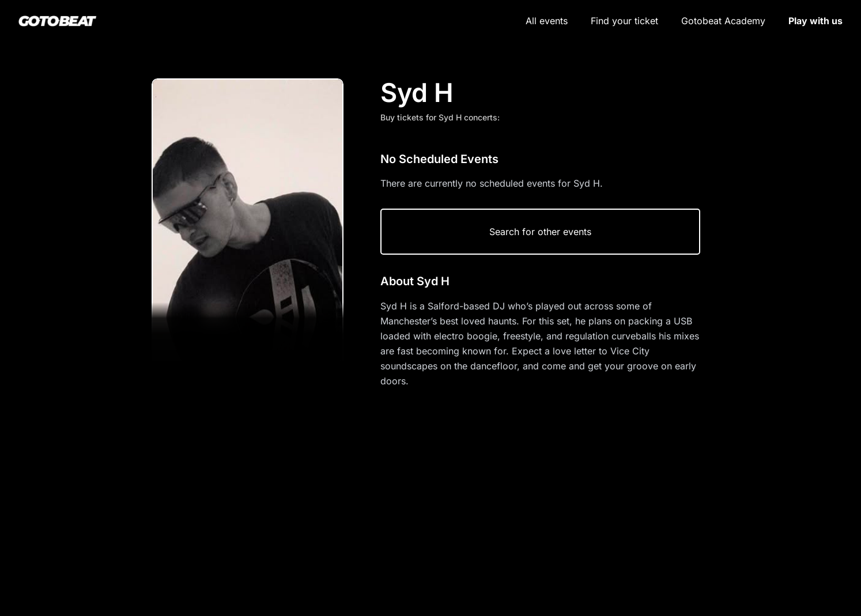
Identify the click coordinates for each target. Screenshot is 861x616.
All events (547, 21)
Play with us (815, 21)
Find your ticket (624, 21)
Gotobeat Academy (723, 21)
